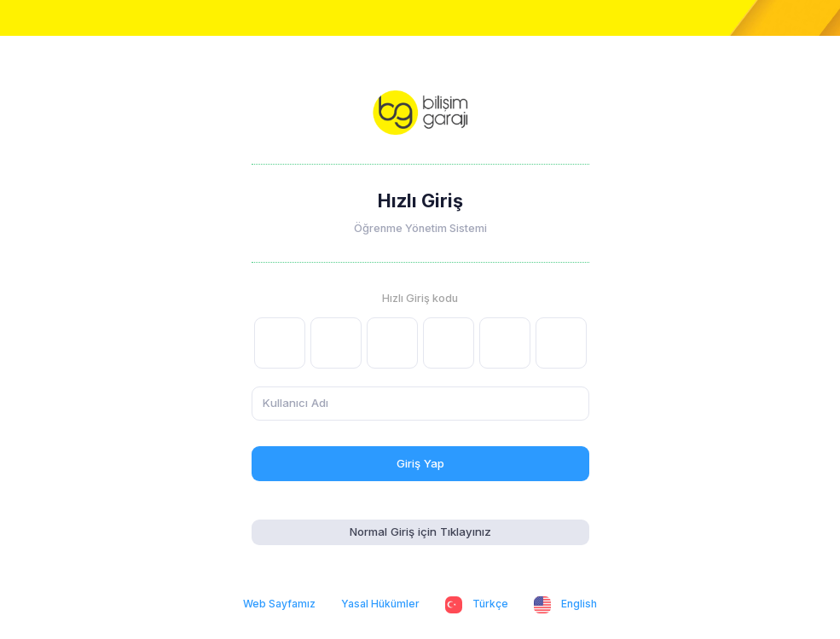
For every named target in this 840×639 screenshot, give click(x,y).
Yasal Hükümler (380, 604)
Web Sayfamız (279, 604)
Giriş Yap (420, 463)
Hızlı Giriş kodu (420, 298)
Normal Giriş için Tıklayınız (420, 532)
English (565, 605)
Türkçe (477, 605)
